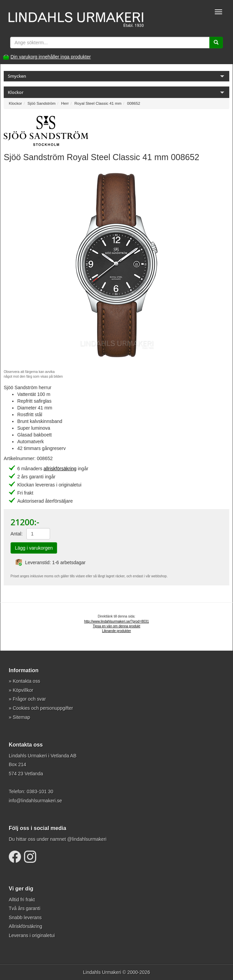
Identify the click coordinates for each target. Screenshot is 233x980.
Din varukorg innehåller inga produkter (51, 57)
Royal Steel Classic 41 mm (98, 103)
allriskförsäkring (60, 469)
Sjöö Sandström (41, 103)
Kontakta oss (27, 681)
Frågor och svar (29, 699)
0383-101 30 (40, 791)
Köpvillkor (23, 690)
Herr (65, 103)
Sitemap (21, 717)
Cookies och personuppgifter (43, 708)
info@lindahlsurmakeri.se (35, 801)
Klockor (15, 103)
